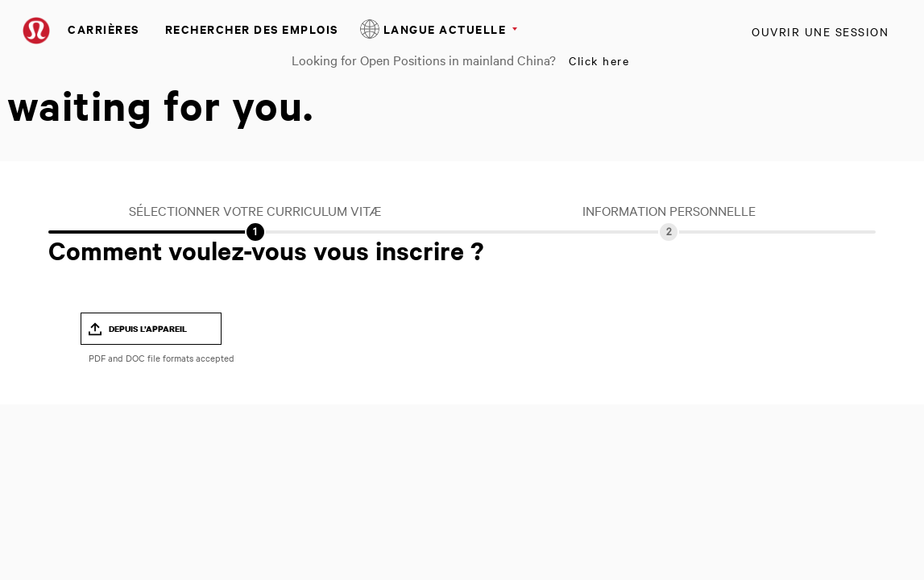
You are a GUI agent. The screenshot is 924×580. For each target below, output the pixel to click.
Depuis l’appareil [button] (148, 329)
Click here (599, 60)
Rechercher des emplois (252, 29)
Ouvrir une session (820, 31)
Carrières (104, 29)
